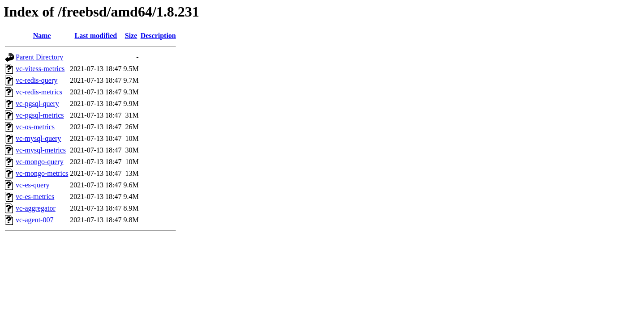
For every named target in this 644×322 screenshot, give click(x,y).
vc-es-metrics (35, 197)
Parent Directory (39, 57)
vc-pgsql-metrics (40, 115)
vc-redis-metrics (39, 92)
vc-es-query (33, 185)
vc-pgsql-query (37, 104)
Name (42, 36)
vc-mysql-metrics (41, 150)
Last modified (96, 36)
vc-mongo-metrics (42, 173)
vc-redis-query (36, 80)
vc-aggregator (36, 208)
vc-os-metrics (35, 127)
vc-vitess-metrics (40, 69)
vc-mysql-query (38, 138)
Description (158, 36)
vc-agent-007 (34, 220)
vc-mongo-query (40, 162)
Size (131, 36)
